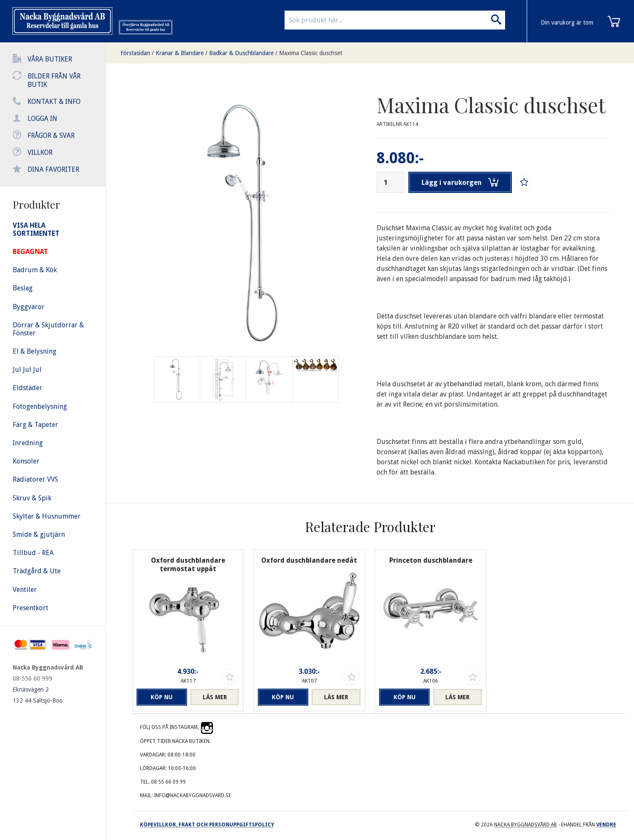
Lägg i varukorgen (460, 182)
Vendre (606, 825)
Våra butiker (50, 59)
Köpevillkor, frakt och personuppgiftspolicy (207, 825)
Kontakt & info (54, 102)
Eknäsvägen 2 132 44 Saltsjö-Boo (38, 695)
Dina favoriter (53, 169)
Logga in (42, 119)
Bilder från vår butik (54, 80)
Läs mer (215, 697)
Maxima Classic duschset (311, 53)
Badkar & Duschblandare (241, 53)
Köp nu (161, 697)
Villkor (40, 152)
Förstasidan (135, 53)
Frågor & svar (51, 135)
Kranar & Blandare (180, 53)
